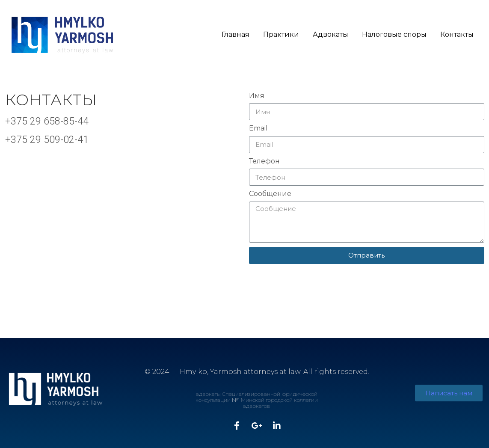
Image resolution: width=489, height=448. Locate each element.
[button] (449, 393)
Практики (281, 34)
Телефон (264, 161)
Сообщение (270, 194)
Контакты (457, 34)
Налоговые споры (394, 34)
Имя (257, 96)
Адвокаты (330, 34)
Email (258, 128)
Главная (236, 34)
